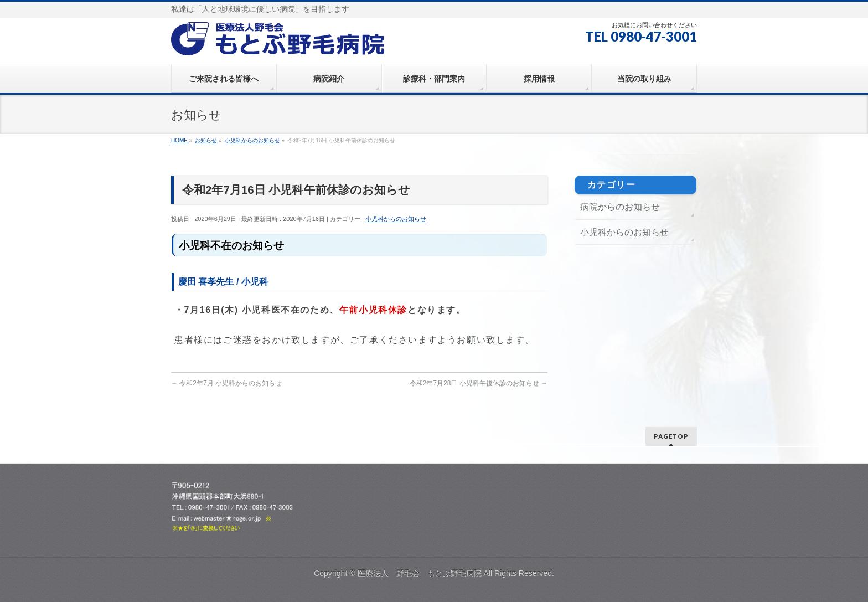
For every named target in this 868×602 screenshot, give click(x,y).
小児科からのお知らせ (396, 219)
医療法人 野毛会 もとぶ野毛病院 (420, 573)
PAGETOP (671, 436)
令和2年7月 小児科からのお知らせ (226, 383)
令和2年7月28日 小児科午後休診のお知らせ (479, 383)
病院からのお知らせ (620, 207)
